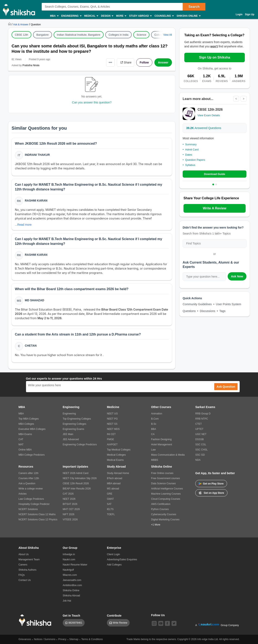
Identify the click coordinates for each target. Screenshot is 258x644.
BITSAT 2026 (70, 504)
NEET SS (112, 424)
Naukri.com (69, 560)
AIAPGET (112, 445)
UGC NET (201, 434)
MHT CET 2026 (71, 509)
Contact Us (25, 580)
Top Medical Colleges (119, 450)
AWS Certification (161, 504)
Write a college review (31, 489)
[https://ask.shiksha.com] (21, 24)
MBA (54, 16)
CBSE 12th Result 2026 (76, 483)
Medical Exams (115, 460)
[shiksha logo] (36, 620)
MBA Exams (25, 434)
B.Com (155, 419)
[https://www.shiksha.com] (10, 24)
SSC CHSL (201, 450)
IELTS (110, 509)
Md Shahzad (34, 300)
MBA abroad (114, 483)
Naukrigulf (68, 570)
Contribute (114, 616)
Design (107, 16)
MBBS (155, 460)
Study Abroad (140, 16)
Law (153, 450)
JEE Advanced (71, 439)
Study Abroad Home (118, 473)
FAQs (22, 575)
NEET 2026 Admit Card (76, 473)
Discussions (208, 311)
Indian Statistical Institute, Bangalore (79, 35)
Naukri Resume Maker (75, 565)
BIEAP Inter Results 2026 (77, 489)
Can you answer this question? (92, 102)
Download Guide (215, 174)
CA (153, 434)
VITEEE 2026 (70, 520)
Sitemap (74, 639)
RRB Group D (203, 414)
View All (168, 35)
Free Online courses (162, 473)
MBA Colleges (26, 424)
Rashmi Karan (36, 201)
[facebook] (167, 623)
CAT (21, 439)
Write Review (120, 623)
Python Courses (160, 509)
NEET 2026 (69, 499)
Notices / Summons (45, 639)
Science (141, 35)
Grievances (25, 639)
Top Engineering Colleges (77, 419)
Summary (191, 144)
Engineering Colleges (75, 424)
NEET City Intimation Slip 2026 (80, 478)
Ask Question (226, 387)
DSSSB (199, 439)
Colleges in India (118, 35)
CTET (198, 424)
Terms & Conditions (92, 639)
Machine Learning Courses (166, 494)
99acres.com (70, 575)
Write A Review (214, 208)
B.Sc (154, 424)
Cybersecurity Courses (164, 514)
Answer (163, 62)
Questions (189, 311)
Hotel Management (162, 445)
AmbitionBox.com (72, 585)
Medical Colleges (116, 455)
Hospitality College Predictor (34, 504)
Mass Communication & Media (168, 455)
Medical (91, 16)
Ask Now (237, 276)
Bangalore (42, 35)
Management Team (29, 560)
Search (194, 7)
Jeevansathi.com (72, 580)
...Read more (23, 225)
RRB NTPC (202, 419)
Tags (222, 311)
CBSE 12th (21, 35)
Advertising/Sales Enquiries (122, 560)
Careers (23, 565)
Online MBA (25, 450)
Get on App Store (211, 493)
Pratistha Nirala (31, 65)
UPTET (199, 429)
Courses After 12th (29, 478)
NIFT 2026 (69, 514)
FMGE (111, 439)
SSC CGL (201, 445)
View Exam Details (209, 115)
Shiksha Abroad (71, 596)
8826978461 (75, 623)
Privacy (62, 639)
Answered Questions (204, 128)
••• (111, 62)
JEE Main (68, 434)
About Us (24, 554)
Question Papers (195, 160)
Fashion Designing (161, 439)
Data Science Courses (163, 483)
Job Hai (67, 601)
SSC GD (200, 455)
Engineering (71, 16)
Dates (189, 155)
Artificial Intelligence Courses (167, 489)
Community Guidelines (197, 304)
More (121, 16)
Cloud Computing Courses (166, 499)
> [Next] (244, 99)
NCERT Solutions (28, 509)
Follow (144, 62)
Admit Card (192, 150)
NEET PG (112, 419)
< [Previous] (236, 99)
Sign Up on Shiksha (214, 57)
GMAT (110, 499)
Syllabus (190, 165)
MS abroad (113, 489)
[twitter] (174, 623)
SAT (109, 504)
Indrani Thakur (37, 155)
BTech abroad (115, 478)
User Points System (229, 304)
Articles (23, 494)
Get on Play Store (211, 484)
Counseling (164, 16)
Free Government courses (165, 478)
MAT (21, 445)
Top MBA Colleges (29, 419)
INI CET (111, 434)
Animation (157, 414)
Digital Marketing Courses (165, 520)
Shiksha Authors (28, 570)
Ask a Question (27, 483)
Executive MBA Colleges (32, 429)
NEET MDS (113, 429)
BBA (154, 429)
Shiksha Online (188, 16)
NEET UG (112, 414)
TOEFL (111, 514)
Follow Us (158, 615)
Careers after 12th (29, 473)
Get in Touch (72, 616)
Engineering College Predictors (80, 445)
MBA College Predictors (32, 455)
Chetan (31, 346)
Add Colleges (114, 565)
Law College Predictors (31, 499)
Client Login (113, 554)
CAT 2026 (68, 494)
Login (239, 14)
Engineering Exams (73, 429)
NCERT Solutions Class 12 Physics (38, 520)
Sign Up (250, 14)
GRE (110, 494)
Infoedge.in (69, 554)
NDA (198, 460)
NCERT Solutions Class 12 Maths (37, 514)
